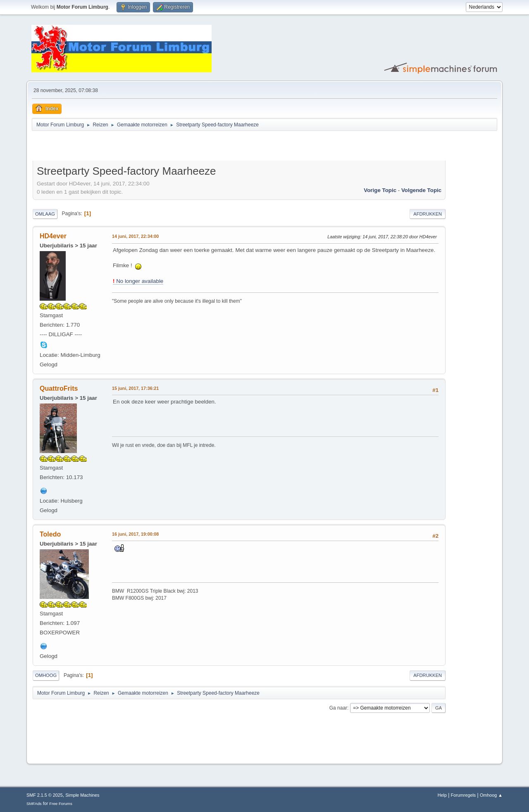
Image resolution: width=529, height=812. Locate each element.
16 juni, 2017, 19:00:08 (135, 534)
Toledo (50, 534)
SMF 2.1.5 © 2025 (45, 795)
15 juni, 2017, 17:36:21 (135, 388)
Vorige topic (380, 190)
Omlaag (45, 214)
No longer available (138, 281)
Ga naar (338, 708)
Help (442, 795)
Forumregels (463, 795)
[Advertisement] (129, 147)
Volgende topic (421, 190)
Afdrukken (428, 214)
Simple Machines (82, 795)
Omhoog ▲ (491, 795)
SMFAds (34, 804)
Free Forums (61, 804)
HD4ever (53, 236)
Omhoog (46, 675)
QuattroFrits (59, 388)
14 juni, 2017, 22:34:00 (135, 236)
